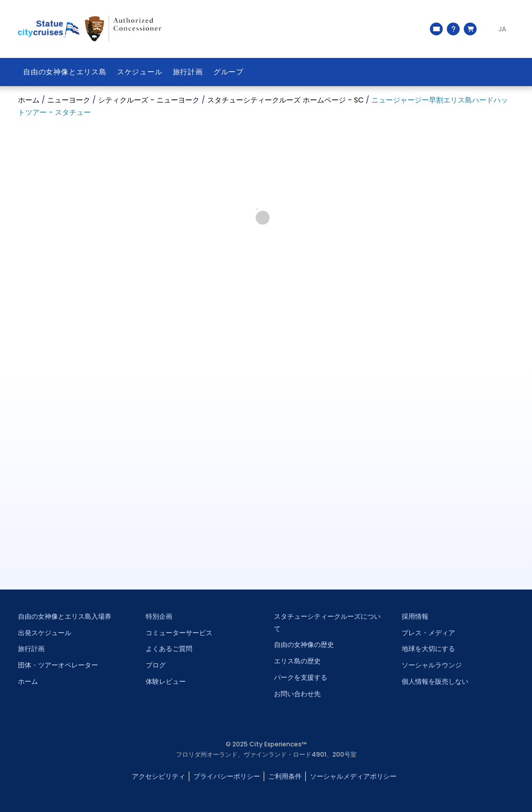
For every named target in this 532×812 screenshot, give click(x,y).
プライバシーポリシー (227, 776)
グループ (229, 72)
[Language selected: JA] (498, 29)
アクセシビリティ (159, 776)
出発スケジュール (45, 633)
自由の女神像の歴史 (304, 645)
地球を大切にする (428, 649)
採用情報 (415, 616)
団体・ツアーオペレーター (58, 665)
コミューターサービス (179, 633)
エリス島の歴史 (297, 661)
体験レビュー (166, 682)
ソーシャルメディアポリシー (353, 776)
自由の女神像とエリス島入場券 (65, 616)
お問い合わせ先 (297, 694)
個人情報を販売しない (435, 682)
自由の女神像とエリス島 (65, 72)
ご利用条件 (285, 776)
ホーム (28, 682)
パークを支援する (301, 677)
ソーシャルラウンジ (432, 665)
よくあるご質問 (169, 649)
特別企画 (159, 616)
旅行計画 (188, 72)
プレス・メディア (428, 633)
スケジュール (140, 72)
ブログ (156, 665)
